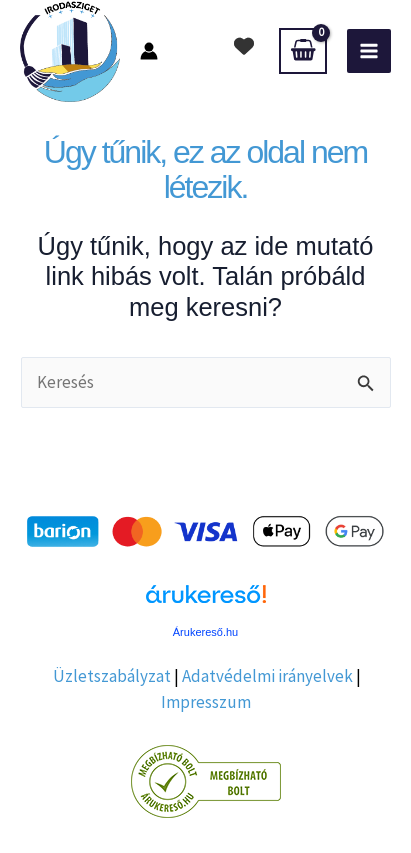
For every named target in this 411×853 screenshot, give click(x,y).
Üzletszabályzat (112, 676)
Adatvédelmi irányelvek (267, 676)
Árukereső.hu (205, 632)
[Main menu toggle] (369, 51)
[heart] (244, 46)
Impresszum (206, 702)
